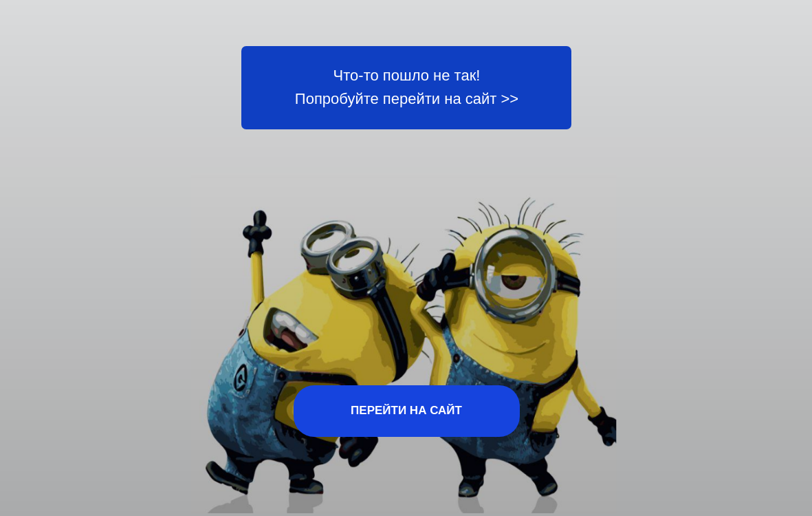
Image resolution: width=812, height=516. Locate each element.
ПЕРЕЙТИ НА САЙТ (406, 410)
